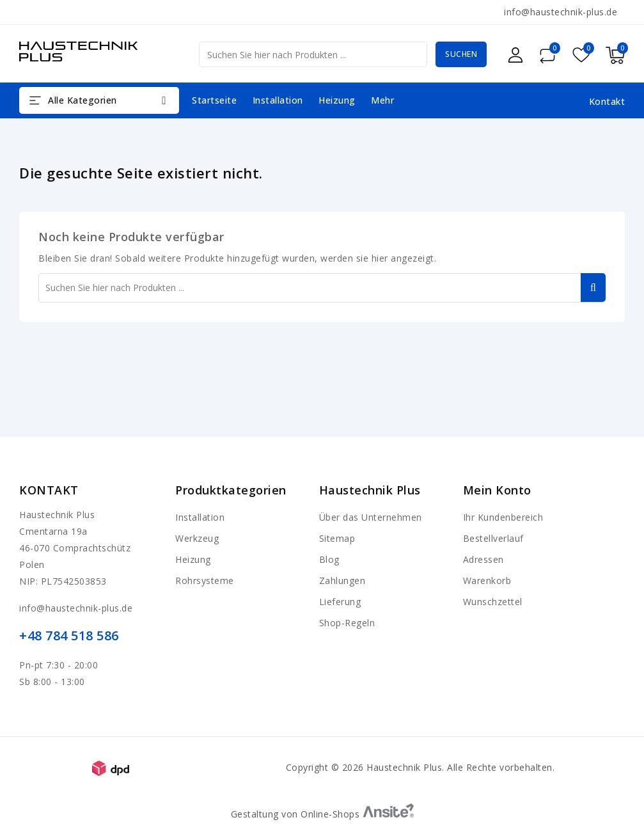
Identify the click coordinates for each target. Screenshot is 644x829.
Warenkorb (487, 580)
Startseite (214, 100)
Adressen (483, 559)
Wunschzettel (493, 602)
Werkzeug (197, 538)
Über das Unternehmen (371, 517)
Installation (278, 100)
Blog (329, 559)
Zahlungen (342, 580)
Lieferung (340, 602)
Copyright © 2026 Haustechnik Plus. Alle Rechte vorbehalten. (420, 767)
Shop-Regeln (347, 623)
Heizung (337, 100)
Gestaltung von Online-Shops (322, 814)
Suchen (461, 54)
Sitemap (337, 538)
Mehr (382, 100)
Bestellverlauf (493, 538)
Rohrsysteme (205, 580)
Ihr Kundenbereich (503, 517)
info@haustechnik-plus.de (561, 12)
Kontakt (49, 490)
